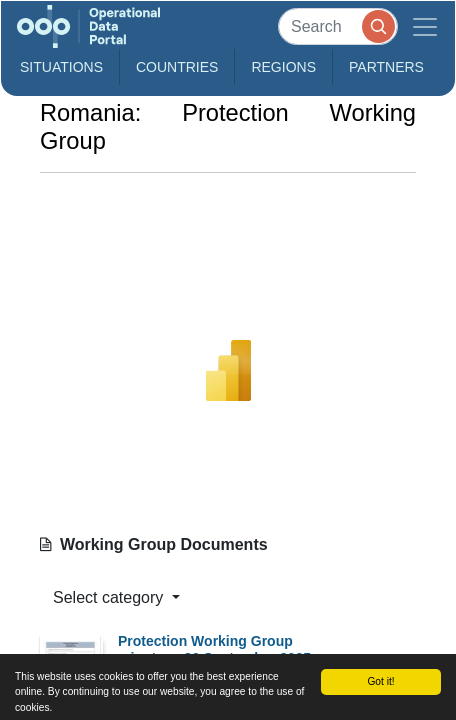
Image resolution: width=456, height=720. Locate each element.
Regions (283, 67)
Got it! (380, 681)
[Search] (338, 26)
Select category (110, 597)
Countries (177, 67)
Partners (386, 67)
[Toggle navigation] (425, 26)
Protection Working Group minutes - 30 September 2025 (214, 649)
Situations (61, 67)
